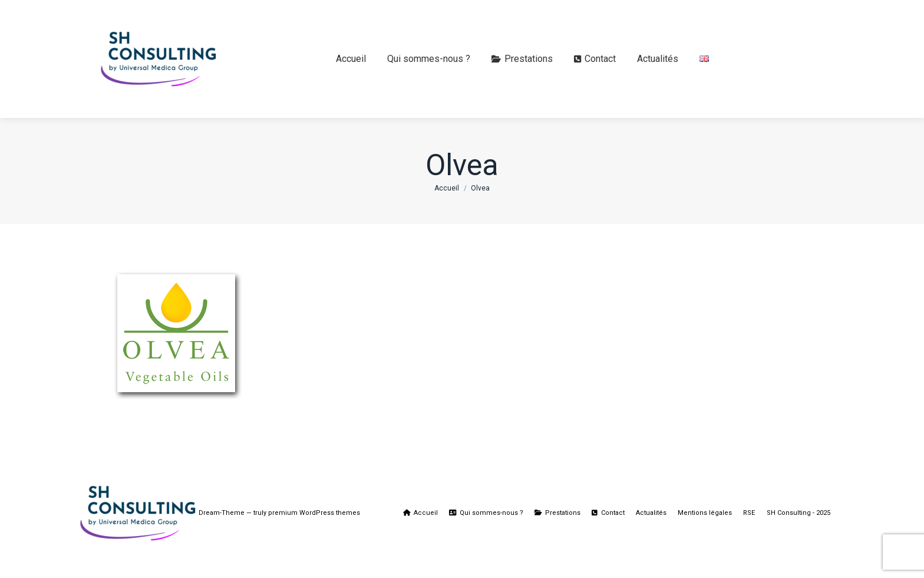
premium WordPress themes (314, 513)
